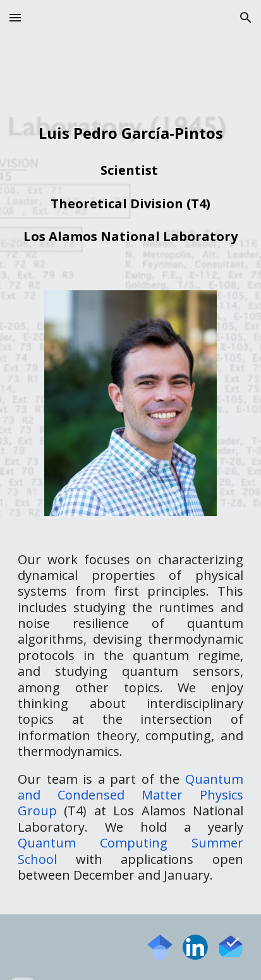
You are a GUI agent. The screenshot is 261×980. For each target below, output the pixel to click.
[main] (130, 180)
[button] (15, 17)
